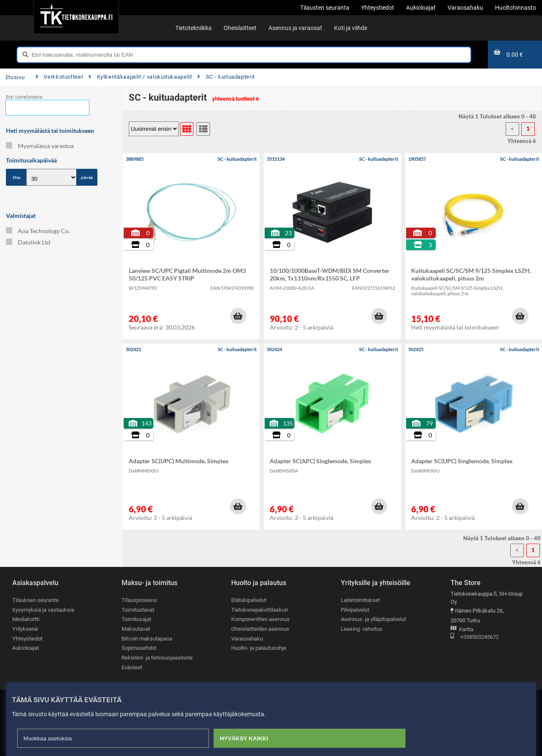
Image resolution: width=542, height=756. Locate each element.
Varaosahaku (247, 639)
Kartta (462, 630)
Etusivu (15, 77)
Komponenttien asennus (260, 619)
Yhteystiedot (27, 639)
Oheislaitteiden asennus (260, 629)
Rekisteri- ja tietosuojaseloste (157, 658)
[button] (238, 316)
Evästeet (132, 667)
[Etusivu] (76, 17)
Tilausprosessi (139, 600)
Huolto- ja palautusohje (259, 648)
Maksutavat (136, 629)
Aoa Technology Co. (38, 231)
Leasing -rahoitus (362, 629)
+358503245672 (475, 637)
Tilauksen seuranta (35, 600)
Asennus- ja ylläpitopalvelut (373, 619)
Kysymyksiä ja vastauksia (43, 610)
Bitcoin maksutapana (147, 639)
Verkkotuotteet (59, 77)
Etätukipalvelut (249, 600)
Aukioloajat (26, 648)
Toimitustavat (138, 610)
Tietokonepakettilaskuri (260, 610)
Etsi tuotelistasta (24, 97)
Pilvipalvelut (355, 610)
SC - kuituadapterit (226, 77)
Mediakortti (26, 619)
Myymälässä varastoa (40, 146)
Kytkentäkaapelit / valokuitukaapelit (140, 77)
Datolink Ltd (28, 242)
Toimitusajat (136, 619)
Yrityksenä (25, 629)
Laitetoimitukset (360, 600)
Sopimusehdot (139, 648)
